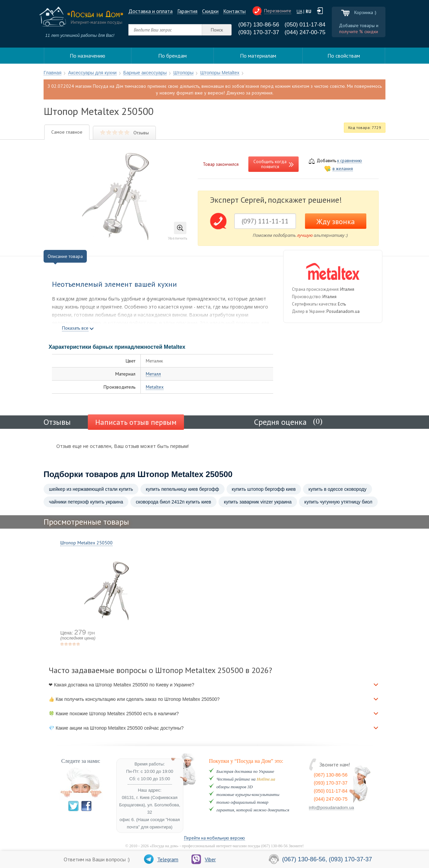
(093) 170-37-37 (259, 32)
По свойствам (344, 56)
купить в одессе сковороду (337, 489)
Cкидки (210, 11)
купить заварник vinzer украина (258, 502)
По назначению (87, 56)
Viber (204, 859)
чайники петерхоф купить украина (86, 502)
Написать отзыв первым (136, 422)
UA (299, 11)
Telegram (161, 859)
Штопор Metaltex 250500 (86, 543)
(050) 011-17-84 (305, 25)
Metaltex (155, 387)
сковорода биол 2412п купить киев (173, 502)
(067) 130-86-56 (259, 25)
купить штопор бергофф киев (264, 489)
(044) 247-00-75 (305, 32)
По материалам (258, 56)
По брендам (172, 56)
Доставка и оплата (150, 11)
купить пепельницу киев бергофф (182, 489)
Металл (153, 374)
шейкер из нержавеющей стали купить (91, 489)
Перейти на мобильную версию (214, 838)
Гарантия (187, 11)
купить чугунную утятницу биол (338, 502)
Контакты (234, 11)
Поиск (217, 30)
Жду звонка (336, 221)
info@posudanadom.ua (332, 808)
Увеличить (178, 231)
